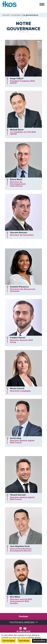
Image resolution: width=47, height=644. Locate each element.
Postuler (23, 616)
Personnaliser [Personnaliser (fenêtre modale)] (39, 641)
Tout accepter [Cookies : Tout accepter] (9, 641)
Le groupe (16, 15)
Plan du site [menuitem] (24, 632)
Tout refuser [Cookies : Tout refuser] (24, 641)
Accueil (6, 15)
